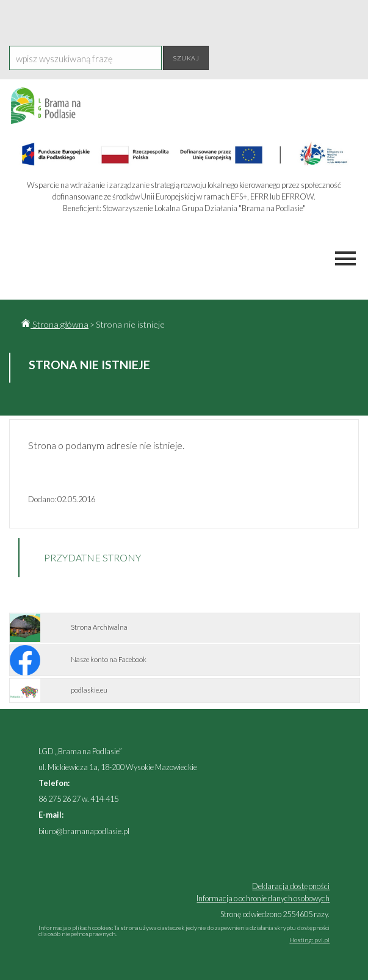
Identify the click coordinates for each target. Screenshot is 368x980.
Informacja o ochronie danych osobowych (263, 898)
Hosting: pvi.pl (309, 940)
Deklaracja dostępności (291, 886)
